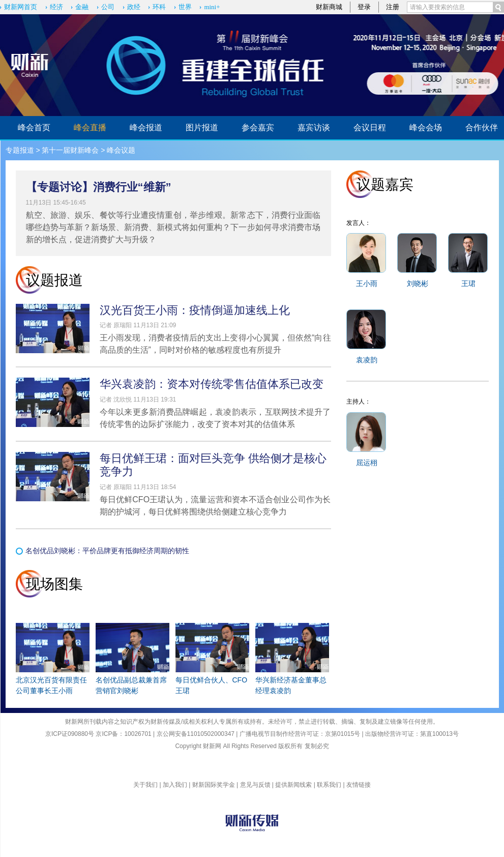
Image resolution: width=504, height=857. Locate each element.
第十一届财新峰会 (70, 150)
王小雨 (367, 283)
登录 (364, 7)
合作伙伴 (482, 127)
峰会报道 (146, 127)
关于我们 (145, 785)
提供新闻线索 (293, 785)
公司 (108, 7)
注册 (393, 7)
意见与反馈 (255, 785)
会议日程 (370, 127)
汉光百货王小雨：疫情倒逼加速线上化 (195, 310)
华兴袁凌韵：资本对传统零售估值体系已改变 (212, 384)
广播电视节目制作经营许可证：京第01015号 (300, 734)
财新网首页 (21, 7)
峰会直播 (90, 127)
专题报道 (20, 150)
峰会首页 (34, 127)
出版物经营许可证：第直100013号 (412, 734)
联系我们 (329, 785)
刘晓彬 (418, 283)
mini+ (212, 7)
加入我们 (175, 785)
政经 (134, 7)
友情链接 (359, 785)
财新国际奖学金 (214, 785)
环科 (159, 7)
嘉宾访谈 (314, 127)
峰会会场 (426, 127)
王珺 (468, 283)
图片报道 (202, 127)
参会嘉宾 (258, 127)
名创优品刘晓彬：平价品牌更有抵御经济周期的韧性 (107, 551)
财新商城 (329, 7)
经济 (56, 7)
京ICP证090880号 (70, 734)
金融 (82, 7)
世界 (185, 7)
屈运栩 (367, 463)
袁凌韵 (367, 360)
